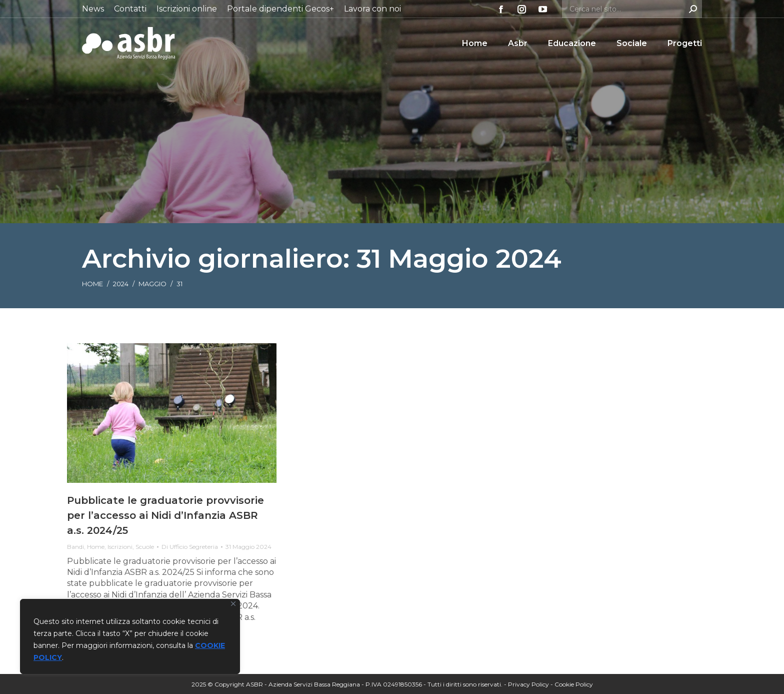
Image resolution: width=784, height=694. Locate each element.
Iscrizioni (120, 547)
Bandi (75, 547)
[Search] (632, 9)
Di (190, 547)
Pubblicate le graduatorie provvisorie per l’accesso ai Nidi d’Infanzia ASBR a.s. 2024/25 (165, 515)
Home (96, 547)
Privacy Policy (528, 684)
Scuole (145, 547)
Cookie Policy (574, 684)
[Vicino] (233, 604)
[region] (130, 636)
